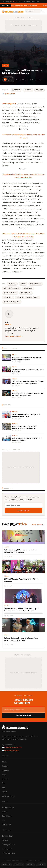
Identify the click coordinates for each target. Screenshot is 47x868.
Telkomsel (12, 284)
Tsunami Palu (26, 293)
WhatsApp (28, 90)
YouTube (30, 865)
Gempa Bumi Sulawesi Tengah (28, 297)
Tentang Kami (7, 836)
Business (6, 770)
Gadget (5, 766)
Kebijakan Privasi (9, 853)
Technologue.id (9, 104)
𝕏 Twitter (16, 90)
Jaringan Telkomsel (11, 288)
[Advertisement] (23, 49)
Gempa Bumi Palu (10, 293)
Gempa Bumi (8, 297)
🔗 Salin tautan (8, 94)
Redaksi (5, 840)
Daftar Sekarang (24, 715)
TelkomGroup (28, 288)
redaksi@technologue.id (13, 748)
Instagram (6, 865)
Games (5, 812)
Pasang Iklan (7, 849)
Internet (5, 779)
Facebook (40, 90)
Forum (4, 792)
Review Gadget (8, 807)
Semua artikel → (38, 525)
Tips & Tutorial (7, 816)
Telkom (23, 284)
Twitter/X (19, 865)
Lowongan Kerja (8, 796)
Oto (4, 783)
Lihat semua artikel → (14, 337)
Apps (4, 775)
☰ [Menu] (43, 11)
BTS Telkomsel (36, 284)
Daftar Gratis (23, 511)
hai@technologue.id (11, 750)
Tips (4, 787)
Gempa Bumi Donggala (12, 302)
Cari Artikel (6, 825)
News (4, 762)
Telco (6, 65)
